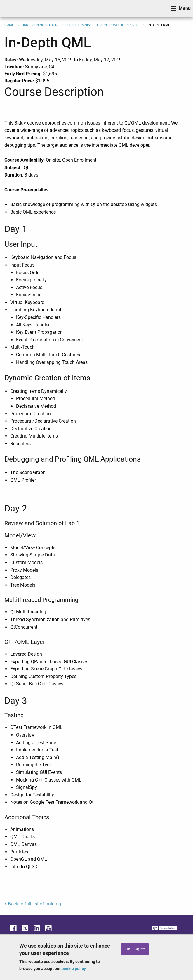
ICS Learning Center (40, 25)
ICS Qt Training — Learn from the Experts (102, 25)
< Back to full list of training (33, 904)
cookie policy (74, 969)
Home (9, 25)
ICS (13, 8)
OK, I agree (135, 949)
